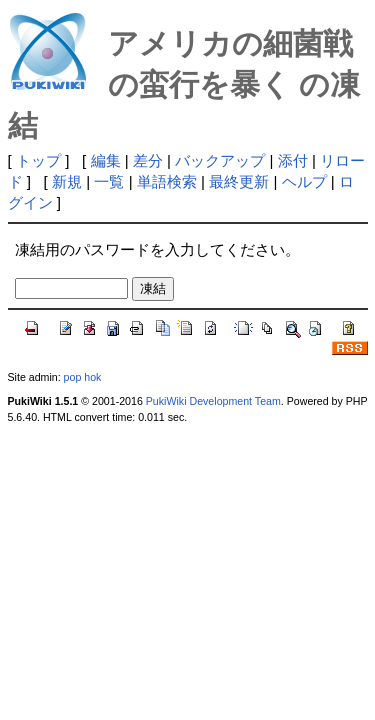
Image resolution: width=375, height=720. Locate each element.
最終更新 (239, 181)
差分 (148, 160)
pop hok (83, 377)
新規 (67, 181)
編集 (106, 160)
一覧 (109, 181)
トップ (38, 160)
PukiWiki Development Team (213, 401)
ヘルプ (304, 181)
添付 (293, 160)
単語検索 (167, 181)
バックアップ (220, 160)
